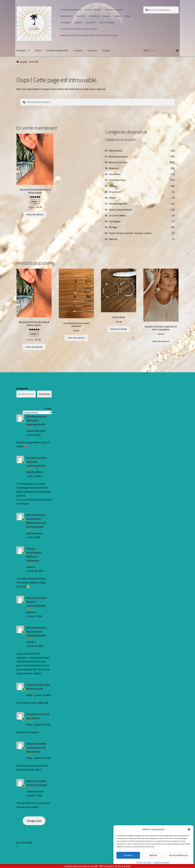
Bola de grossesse (114, 10)
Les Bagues (66, 22)
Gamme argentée (118, 204)
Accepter (128, 855)
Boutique (21, 50)
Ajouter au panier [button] (119, 329)
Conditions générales (161, 862)
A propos (92, 50)
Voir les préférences (179, 855)
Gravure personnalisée (71, 10)
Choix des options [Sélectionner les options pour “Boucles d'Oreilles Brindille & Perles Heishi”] (35, 214)
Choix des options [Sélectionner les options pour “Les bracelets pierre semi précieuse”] (76, 338)
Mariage (107, 16)
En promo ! (91, 22)
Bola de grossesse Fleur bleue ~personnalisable (36, 420)
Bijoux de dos (67, 16)
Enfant (128, 16)
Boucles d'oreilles (118, 162)
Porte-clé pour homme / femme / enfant (79, 29)
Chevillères (94, 16)
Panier (38, 50)
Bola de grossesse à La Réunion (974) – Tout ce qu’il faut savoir (89, 35)
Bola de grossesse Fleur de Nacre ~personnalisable (36, 631)
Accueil (23, 62)
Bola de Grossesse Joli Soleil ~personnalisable (36, 462)
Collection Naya (117, 180)
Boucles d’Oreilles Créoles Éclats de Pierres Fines (36, 747)
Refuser (153, 855)
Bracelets (81, 16)
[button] (189, 829)
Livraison (78, 50)
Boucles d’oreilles (93, 10)
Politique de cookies (144, 862)
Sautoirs (79, 22)
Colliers (118, 16)
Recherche (22, 388)
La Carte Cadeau (107, 22)
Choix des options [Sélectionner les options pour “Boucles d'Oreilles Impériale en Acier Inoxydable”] (161, 341)
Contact (106, 50)
